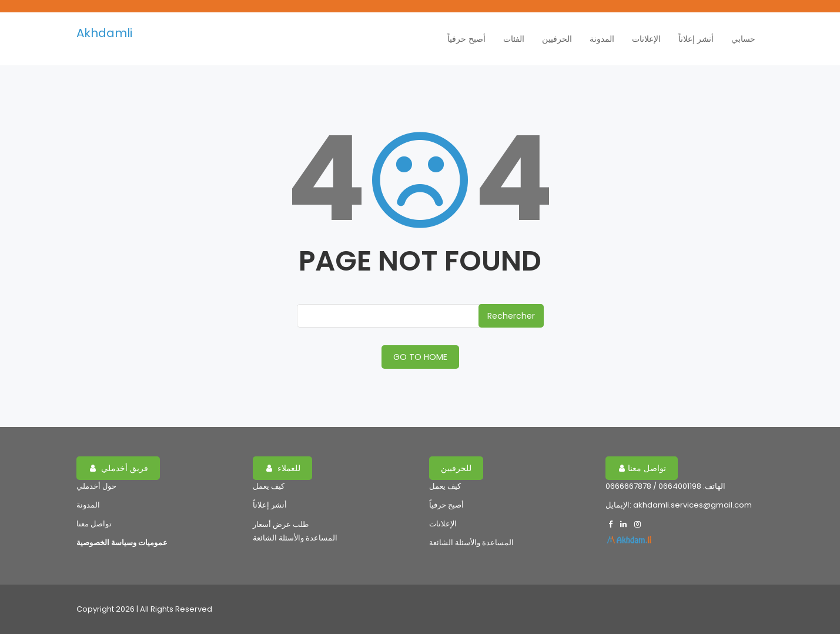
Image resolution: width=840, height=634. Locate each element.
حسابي (743, 39)
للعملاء (283, 468)
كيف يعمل (269, 486)
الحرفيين (557, 39)
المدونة (602, 39)
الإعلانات (646, 39)
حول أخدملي (96, 486)
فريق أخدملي (119, 468)
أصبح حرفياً (466, 39)
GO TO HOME (420, 357)
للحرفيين (456, 468)
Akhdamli (104, 33)
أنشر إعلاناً (696, 39)
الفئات (514, 39)
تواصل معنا (94, 524)
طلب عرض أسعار (281, 524)
